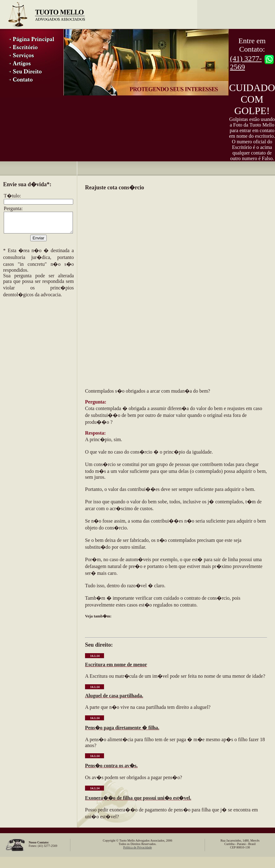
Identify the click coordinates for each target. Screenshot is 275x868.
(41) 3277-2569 (246, 63)
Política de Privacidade (137, 847)
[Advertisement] (34, 339)
